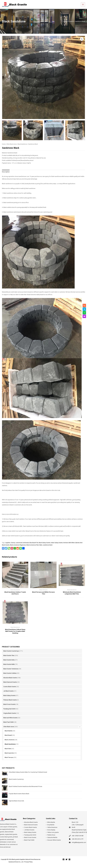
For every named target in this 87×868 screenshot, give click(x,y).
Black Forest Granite (9, 704)
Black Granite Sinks (9, 660)
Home (4, 144)
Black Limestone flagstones (18, 545)
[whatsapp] (84, 313)
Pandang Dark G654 (9, 709)
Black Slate (8, 749)
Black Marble (8, 731)
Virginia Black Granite (10, 713)
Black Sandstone (10, 744)
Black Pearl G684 (8, 722)
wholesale (26, 543)
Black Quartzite (9, 753)
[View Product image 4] (75, 130)
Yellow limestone (52, 827)
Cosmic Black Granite (10, 687)
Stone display (51, 830)
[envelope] (84, 316)
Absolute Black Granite (10, 678)
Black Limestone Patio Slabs (34, 545)
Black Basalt (8, 735)
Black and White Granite (10, 718)
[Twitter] (66, 859)
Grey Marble (51, 825)
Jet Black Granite (8, 691)
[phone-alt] (84, 306)
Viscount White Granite (54, 840)
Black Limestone (10, 740)
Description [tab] (6, 172)
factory (13, 543)
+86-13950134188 (77, 836)
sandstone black (48, 545)
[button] (82, 39)
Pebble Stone (51, 835)
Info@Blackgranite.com (79, 842)
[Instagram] (69, 859)
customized (19, 543)
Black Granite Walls (9, 664)
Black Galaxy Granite (9, 695)
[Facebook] (64, 859)
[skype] (84, 309)
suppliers (8, 543)
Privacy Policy (28, 862)
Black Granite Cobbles (10, 673)
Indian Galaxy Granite (57, 543)
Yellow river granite (53, 832)
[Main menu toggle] (83, 4)
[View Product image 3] (54, 130)
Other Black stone (9, 727)
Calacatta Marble (52, 837)
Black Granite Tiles (9, 655)
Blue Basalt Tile (34, 543)
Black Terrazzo (9, 757)
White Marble (51, 822)
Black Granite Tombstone (11, 669)
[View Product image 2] (33, 130)
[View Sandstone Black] (12, 130)
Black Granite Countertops (11, 651)
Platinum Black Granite (10, 700)
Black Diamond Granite (10, 682)
